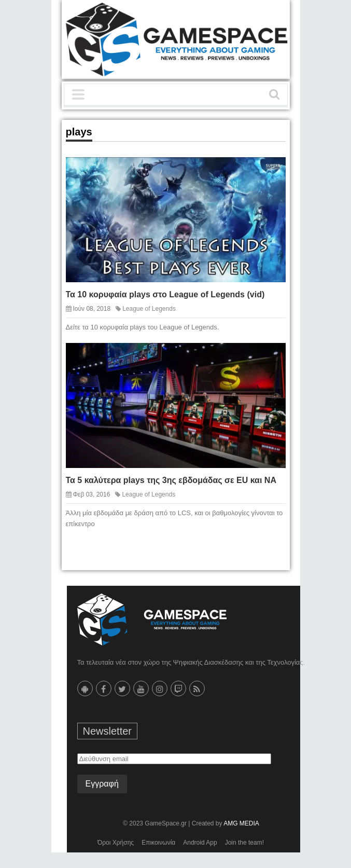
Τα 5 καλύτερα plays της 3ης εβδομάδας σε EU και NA (171, 480)
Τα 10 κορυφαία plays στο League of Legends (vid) (165, 294)
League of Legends (149, 309)
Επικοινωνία (158, 843)
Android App (200, 843)
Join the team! (244, 843)
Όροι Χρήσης (116, 843)
